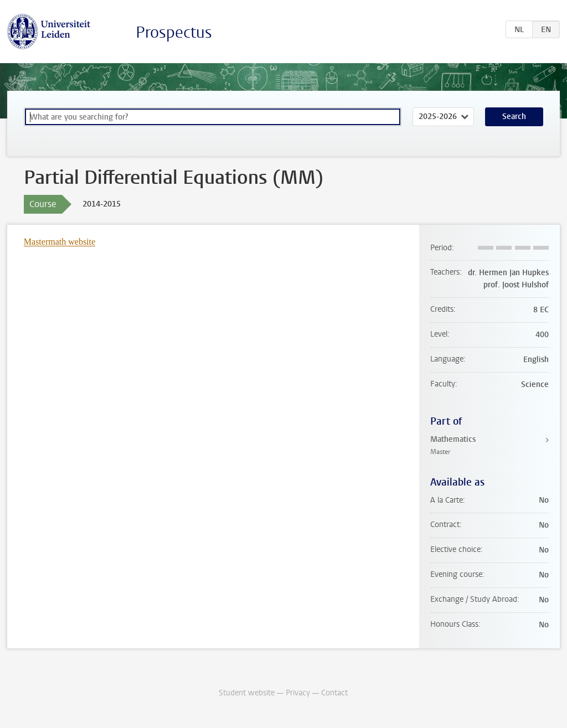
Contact (334, 693)
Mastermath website (60, 242)
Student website (247, 693)
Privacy (298, 693)
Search (514, 117)
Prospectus (174, 32)
